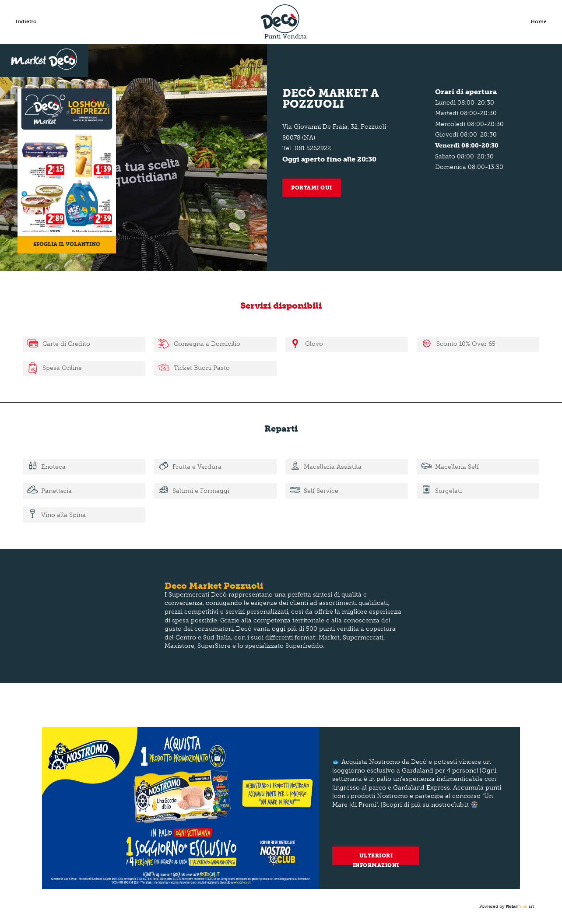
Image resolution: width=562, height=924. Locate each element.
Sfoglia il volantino (67, 244)
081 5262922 (313, 148)
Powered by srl (507, 906)
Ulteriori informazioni (376, 859)
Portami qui (312, 188)
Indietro (26, 21)
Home (539, 21)
